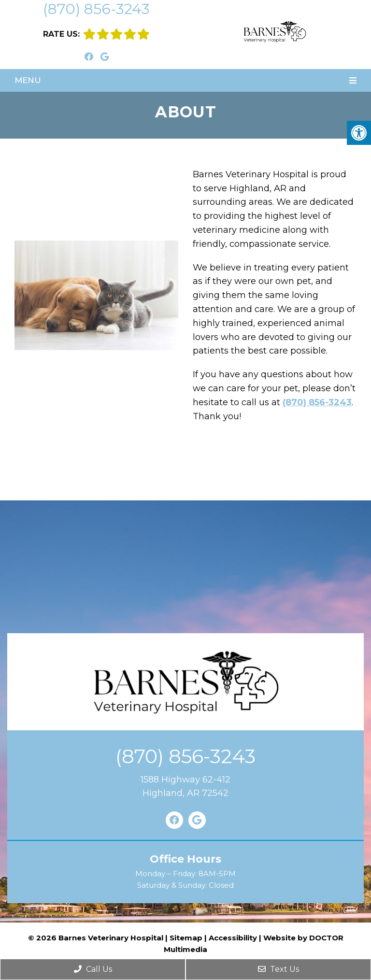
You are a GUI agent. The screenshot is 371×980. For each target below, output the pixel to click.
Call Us (93, 969)
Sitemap (186, 938)
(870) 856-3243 (96, 9)
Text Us (278, 969)
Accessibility (233, 938)
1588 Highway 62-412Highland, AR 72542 (185, 787)
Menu (28, 80)
